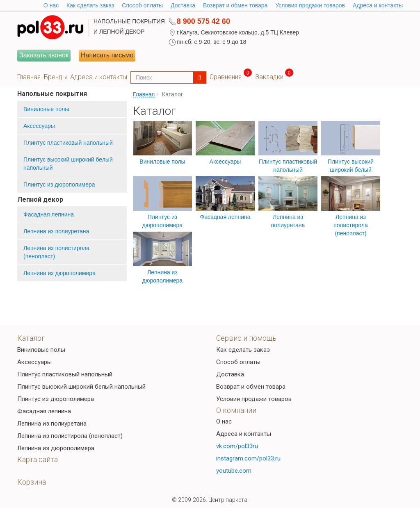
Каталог (31, 338)
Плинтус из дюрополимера (59, 185)
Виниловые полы (46, 109)
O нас (51, 5)
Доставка (183, 5)
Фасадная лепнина (49, 214)
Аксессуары (39, 126)
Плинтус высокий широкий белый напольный (68, 164)
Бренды (55, 77)
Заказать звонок (44, 55)
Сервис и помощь (246, 338)
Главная (29, 77)
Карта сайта (38, 459)
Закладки (269, 77)
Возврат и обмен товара (235, 5)
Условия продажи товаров (310, 5)
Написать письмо (107, 55)
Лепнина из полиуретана (56, 231)
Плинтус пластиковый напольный (68, 143)
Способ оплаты (142, 5)
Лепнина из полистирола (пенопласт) (56, 252)
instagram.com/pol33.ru (248, 458)
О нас (224, 421)
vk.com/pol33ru (237, 446)
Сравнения (226, 77)
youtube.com (234, 471)
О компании (236, 410)
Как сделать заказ (90, 5)
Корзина (32, 482)
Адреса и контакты (378, 5)
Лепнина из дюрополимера (59, 273)
